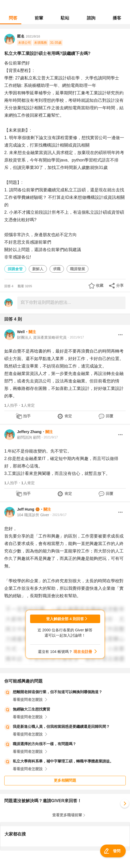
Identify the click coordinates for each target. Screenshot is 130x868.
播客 (117, 18)
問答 (13, 18)
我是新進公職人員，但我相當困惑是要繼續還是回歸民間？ (61, 726)
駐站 (65, 18)
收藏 (100, 285)
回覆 (109, 416)
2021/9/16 (33, 37)
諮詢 (91, 18)
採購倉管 (15, 269)
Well (21, 332)
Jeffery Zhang (29, 432)
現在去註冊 (83, 652)
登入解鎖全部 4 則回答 (65, 619)
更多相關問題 (65, 780)
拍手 (27, 416)
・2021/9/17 (75, 337)
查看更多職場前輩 (67, 815)
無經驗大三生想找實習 (31, 709)
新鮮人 (38, 269)
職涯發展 (78, 269)
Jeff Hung (26, 509)
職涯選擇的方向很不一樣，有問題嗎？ (44, 744)
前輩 (39, 18)
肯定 (68, 416)
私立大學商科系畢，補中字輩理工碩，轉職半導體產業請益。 (63, 761)
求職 (57, 269)
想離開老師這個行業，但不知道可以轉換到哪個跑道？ (58, 692)
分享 (120, 285)
